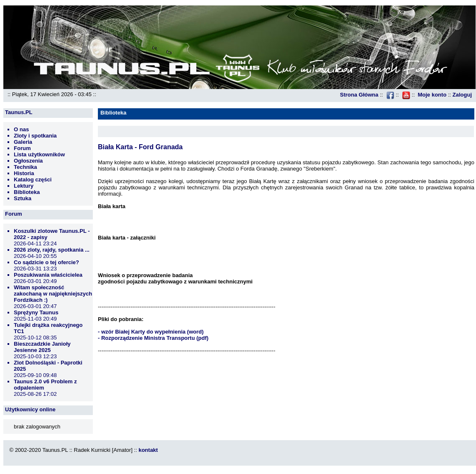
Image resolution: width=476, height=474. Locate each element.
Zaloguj (462, 95)
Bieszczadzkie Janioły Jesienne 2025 (42, 347)
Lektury (24, 186)
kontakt (148, 450)
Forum (22, 148)
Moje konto (432, 95)
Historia (24, 173)
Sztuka (23, 198)
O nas (21, 129)
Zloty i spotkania (35, 136)
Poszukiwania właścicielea (48, 275)
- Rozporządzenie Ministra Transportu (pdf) (153, 338)
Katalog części (33, 180)
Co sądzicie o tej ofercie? (46, 262)
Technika (25, 167)
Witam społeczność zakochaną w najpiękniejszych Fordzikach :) (53, 294)
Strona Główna (359, 95)
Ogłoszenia (28, 161)
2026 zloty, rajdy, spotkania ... (52, 250)
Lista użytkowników (39, 154)
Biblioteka (27, 192)
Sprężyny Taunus (36, 312)
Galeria (23, 142)
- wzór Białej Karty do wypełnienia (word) (151, 332)
